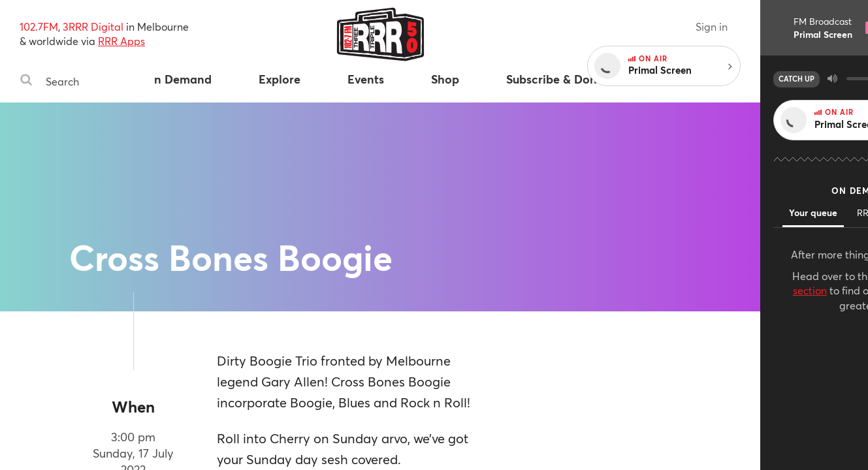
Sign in (819, 26)
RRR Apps (121, 41)
